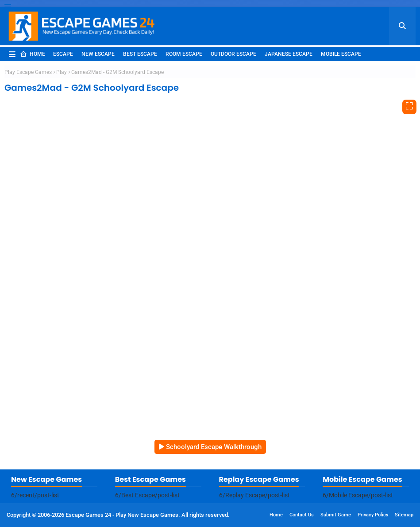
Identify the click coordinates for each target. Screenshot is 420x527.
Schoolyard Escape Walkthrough (214, 447)
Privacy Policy (373, 515)
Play (62, 72)
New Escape (98, 54)
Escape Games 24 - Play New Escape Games (122, 515)
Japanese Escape (289, 54)
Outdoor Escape (233, 54)
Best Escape (140, 54)
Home (33, 54)
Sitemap (404, 515)
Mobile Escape (341, 54)
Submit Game (336, 515)
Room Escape (184, 54)
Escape (63, 54)
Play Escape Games (28, 72)
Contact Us (302, 515)
